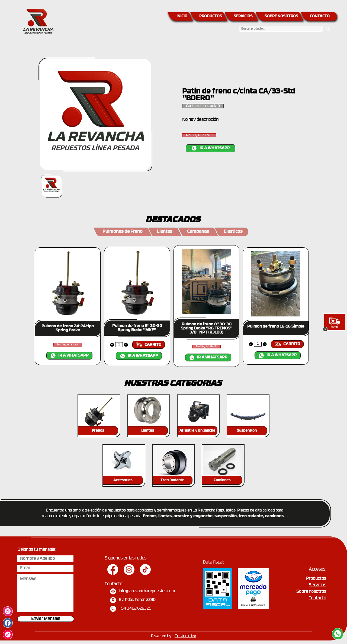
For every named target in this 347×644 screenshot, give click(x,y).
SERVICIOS (243, 16)
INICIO (182, 16)
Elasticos (233, 232)
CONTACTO (320, 16)
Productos (316, 579)
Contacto (317, 598)
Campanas (198, 232)
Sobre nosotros (311, 592)
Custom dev (185, 636)
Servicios (317, 585)
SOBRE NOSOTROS (281, 16)
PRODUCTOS (211, 16)
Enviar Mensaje (46, 619)
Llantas (165, 232)
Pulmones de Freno (123, 232)
